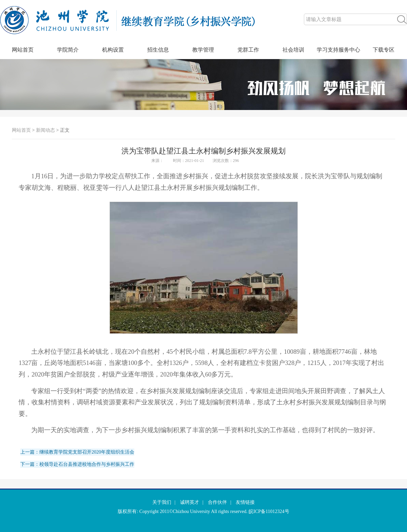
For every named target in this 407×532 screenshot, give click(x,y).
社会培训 (293, 50)
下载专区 (384, 50)
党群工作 (248, 50)
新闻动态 (45, 130)
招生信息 (158, 50)
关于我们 (162, 502)
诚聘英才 (190, 502)
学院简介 (68, 50)
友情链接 (245, 502)
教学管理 (203, 50)
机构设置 (113, 50)
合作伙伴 (217, 502)
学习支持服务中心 (338, 50)
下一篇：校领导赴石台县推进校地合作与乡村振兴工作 (77, 464)
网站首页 (23, 50)
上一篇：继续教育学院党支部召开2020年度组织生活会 (77, 452)
